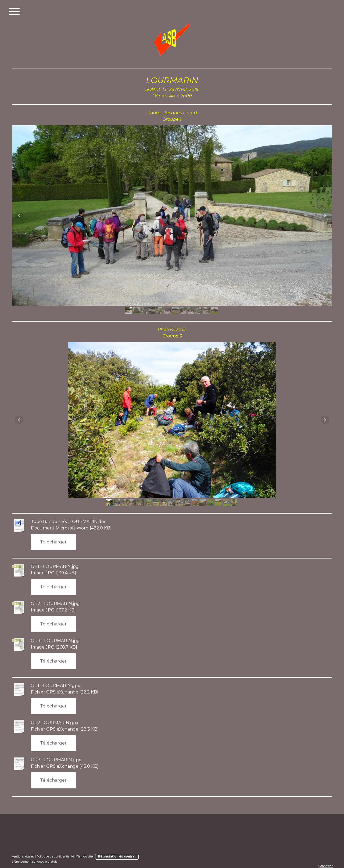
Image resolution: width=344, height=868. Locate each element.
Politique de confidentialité (55, 857)
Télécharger (53, 542)
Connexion (326, 866)
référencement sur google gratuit (34, 862)
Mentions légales (22, 857)
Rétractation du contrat (117, 857)
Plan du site (85, 857)
